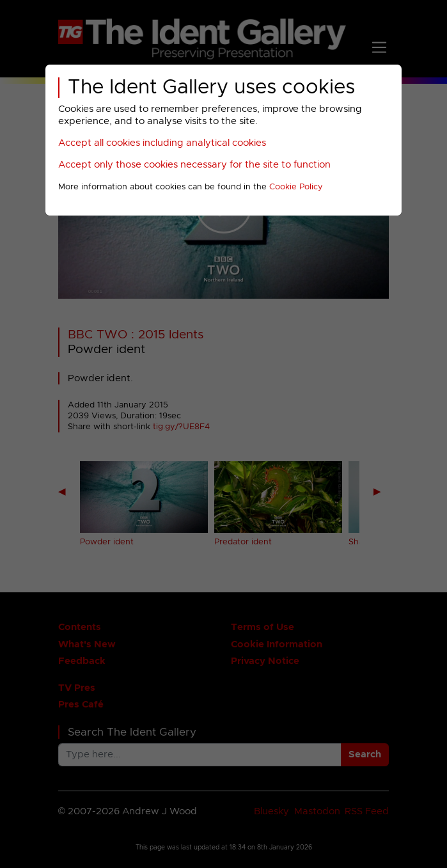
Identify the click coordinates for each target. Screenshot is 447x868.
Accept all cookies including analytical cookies (162, 143)
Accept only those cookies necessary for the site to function (194, 165)
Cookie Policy (296, 187)
